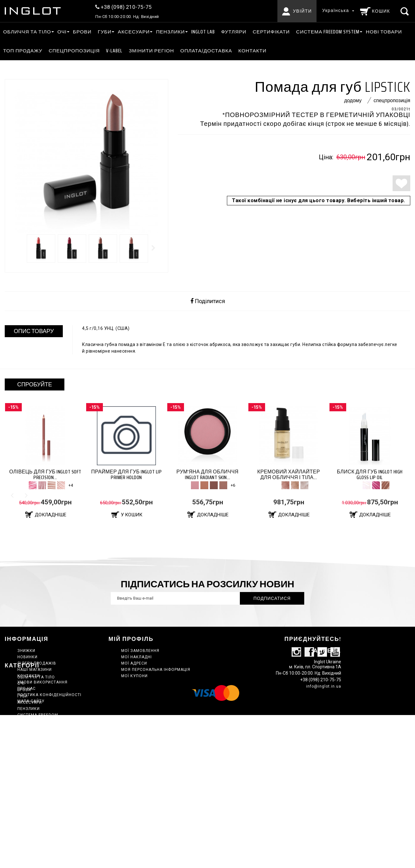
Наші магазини (35, 670)
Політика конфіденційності (49, 695)
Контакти (252, 51)
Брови (82, 32)
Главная (27, 779)
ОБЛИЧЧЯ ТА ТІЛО (27, 32)
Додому (353, 100)
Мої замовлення (140, 651)
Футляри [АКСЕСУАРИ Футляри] (234, 32)
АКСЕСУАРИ (134, 32)
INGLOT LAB (203, 32)
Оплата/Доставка (206, 51)
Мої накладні (136, 657)
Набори (26, 792)
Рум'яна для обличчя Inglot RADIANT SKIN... (207, 475)
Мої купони (134, 676)
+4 (71, 485)
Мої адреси (134, 663)
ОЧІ (62, 32)
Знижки (26, 651)
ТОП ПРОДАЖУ (23, 51)
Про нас (27, 689)
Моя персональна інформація (156, 670)
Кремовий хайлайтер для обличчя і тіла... (289, 475)
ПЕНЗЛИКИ (170, 32)
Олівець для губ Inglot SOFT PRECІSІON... (45, 475)
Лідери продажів (37, 663)
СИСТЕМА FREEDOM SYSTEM (328, 32)
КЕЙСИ (24, 773)
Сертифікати (271, 32)
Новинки (27, 657)
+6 (233, 485)
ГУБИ (105, 32)
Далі (154, 248)
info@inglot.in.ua (324, 701)
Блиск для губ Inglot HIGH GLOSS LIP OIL (370, 475)
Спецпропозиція (74, 51)
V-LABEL (114, 51)
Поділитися (208, 301)
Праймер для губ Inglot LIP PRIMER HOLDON (126, 475)
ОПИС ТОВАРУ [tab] (34, 331)
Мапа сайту (31, 701)
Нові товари (384, 32)
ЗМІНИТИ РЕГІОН (151, 51)
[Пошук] (405, 11)
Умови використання (42, 682)
